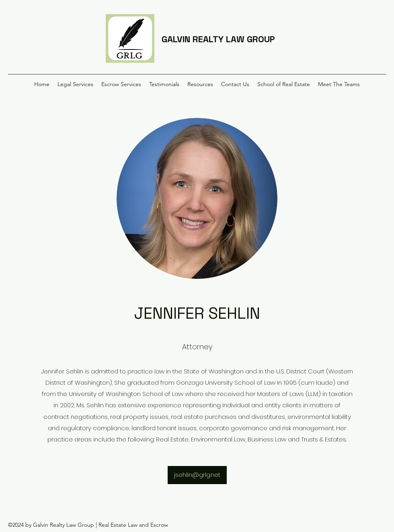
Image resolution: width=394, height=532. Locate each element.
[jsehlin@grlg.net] (197, 475)
